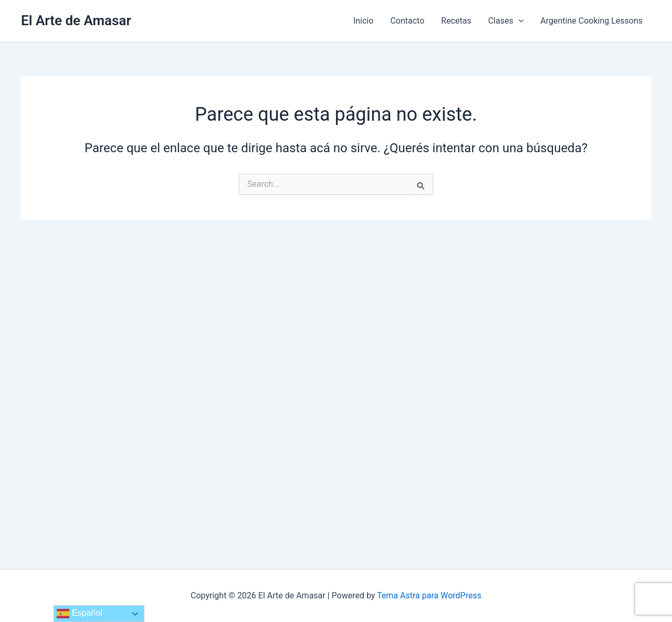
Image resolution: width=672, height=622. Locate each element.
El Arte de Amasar (76, 20)
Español (79, 614)
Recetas (456, 21)
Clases (506, 21)
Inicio (363, 21)
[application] (519, 21)
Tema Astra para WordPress (429, 595)
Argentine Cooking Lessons (591, 21)
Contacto (407, 21)
